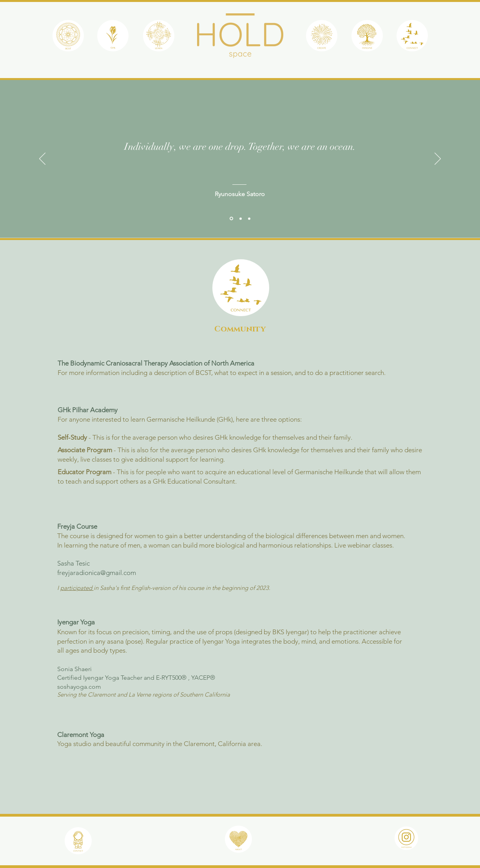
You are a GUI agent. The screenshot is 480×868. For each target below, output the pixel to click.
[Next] (438, 159)
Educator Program (84, 472)
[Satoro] (231, 219)
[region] (68, 38)
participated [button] (77, 588)
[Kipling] (249, 218)
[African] (241, 218)
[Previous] (42, 159)
